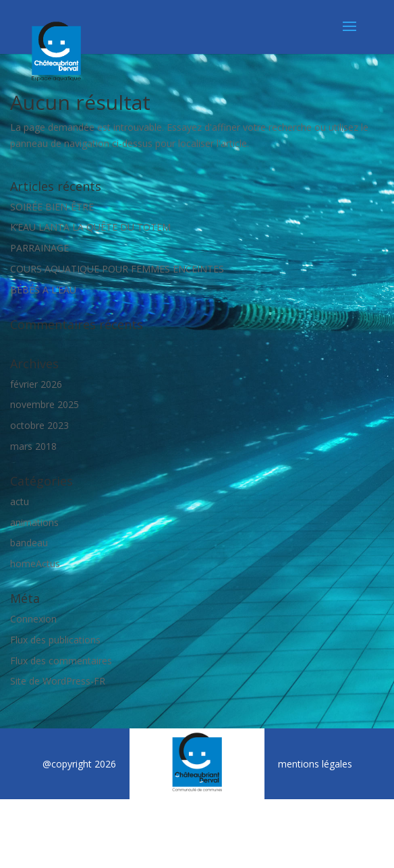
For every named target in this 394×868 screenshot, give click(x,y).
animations (34, 522)
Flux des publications (55, 640)
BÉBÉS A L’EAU (43, 290)
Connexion (33, 619)
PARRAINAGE (39, 248)
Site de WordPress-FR (58, 681)
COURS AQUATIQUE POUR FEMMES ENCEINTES (117, 269)
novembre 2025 (45, 404)
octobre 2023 (39, 425)
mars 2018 (33, 446)
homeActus (35, 563)
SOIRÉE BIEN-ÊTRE (52, 207)
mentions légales (315, 764)
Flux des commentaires (61, 661)
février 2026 (36, 384)
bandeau (29, 543)
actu (20, 501)
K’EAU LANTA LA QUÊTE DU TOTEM (90, 227)
